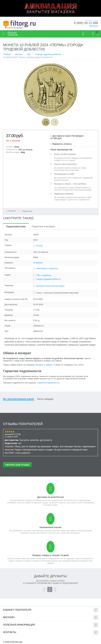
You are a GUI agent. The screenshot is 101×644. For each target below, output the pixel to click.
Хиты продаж (45, 399)
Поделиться (26, 211)
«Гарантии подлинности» (48, 383)
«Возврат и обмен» (44, 365)
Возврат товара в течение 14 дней (50, 555)
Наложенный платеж (50, 527)
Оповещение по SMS (64, 174)
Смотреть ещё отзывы (17, 465)
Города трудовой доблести (49, 279)
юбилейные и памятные (47, 268)
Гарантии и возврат (44, 226)
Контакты (94, 26)
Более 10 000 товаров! (65, 154)
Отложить (12, 211)
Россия (40, 246)
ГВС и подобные (44, 275)
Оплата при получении (65, 164)
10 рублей (38, 263)
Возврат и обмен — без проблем (70, 184)
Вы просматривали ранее (19, 399)
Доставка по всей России (51, 497)
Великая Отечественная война (50, 286)
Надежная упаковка (64, 194)
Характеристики (16, 226)
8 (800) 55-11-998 (86, 23)
